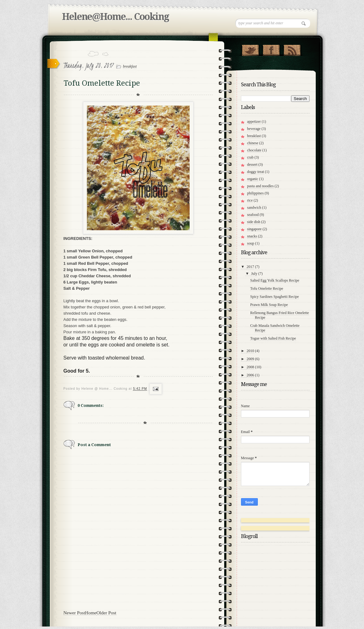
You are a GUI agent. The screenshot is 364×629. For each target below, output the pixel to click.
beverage (254, 129)
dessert (252, 164)
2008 (250, 367)
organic (253, 179)
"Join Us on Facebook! (271, 49)
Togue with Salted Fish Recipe (273, 338)
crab (251, 157)
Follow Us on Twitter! (250, 49)
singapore (255, 229)
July (254, 274)
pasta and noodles (260, 186)
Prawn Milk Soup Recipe (269, 305)
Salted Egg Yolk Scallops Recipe (275, 280)
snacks (252, 236)
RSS (292, 49)
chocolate (254, 150)
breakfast (130, 66)
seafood (253, 215)
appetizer (254, 122)
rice (250, 200)
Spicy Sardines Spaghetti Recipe (274, 297)
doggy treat (256, 172)
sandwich (254, 207)
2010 (250, 351)
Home (91, 613)
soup (251, 243)
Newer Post (74, 613)
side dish (254, 222)
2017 (250, 267)
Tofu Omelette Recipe (267, 288)
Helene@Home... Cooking (115, 17)
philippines (255, 193)
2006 (250, 375)
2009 (250, 359)
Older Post (106, 613)
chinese (253, 143)
